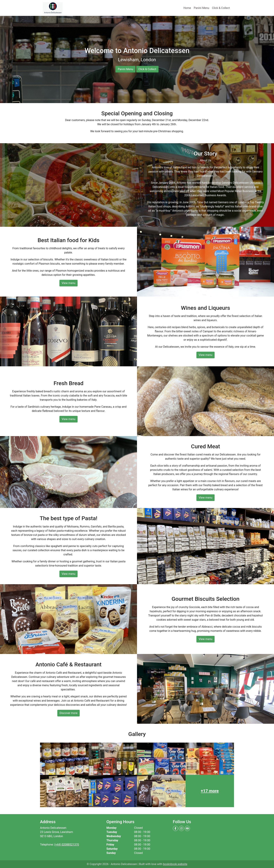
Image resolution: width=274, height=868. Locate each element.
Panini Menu (201, 8)
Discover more (68, 713)
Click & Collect (221, 8)
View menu (69, 283)
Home (188, 8)
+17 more (210, 791)
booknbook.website (175, 864)
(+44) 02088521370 (67, 845)
